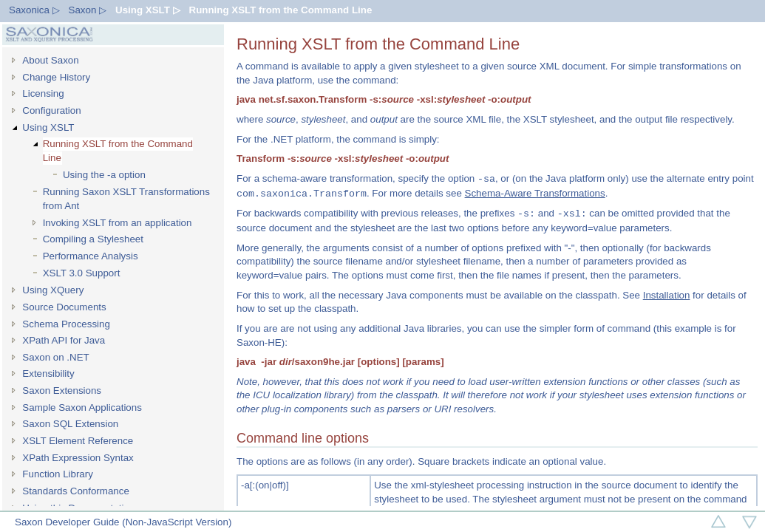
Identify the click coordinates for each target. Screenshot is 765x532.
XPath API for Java (64, 340)
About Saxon (50, 60)
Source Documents (64, 307)
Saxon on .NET (55, 357)
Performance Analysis (91, 256)
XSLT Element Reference (78, 441)
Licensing (43, 93)
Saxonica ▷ (34, 10)
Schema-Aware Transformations (535, 194)
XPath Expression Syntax (78, 458)
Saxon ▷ (88, 10)
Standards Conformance (75, 491)
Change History (56, 77)
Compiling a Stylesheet (93, 239)
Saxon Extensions (62, 391)
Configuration (51, 110)
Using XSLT (48, 127)
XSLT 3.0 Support (82, 273)
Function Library (58, 474)
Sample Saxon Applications (82, 407)
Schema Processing (66, 324)
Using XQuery (53, 290)
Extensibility (48, 374)
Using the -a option (104, 175)
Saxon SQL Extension (70, 424)
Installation (667, 295)
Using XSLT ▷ (148, 10)
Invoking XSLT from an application (118, 223)
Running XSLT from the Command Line (281, 10)
